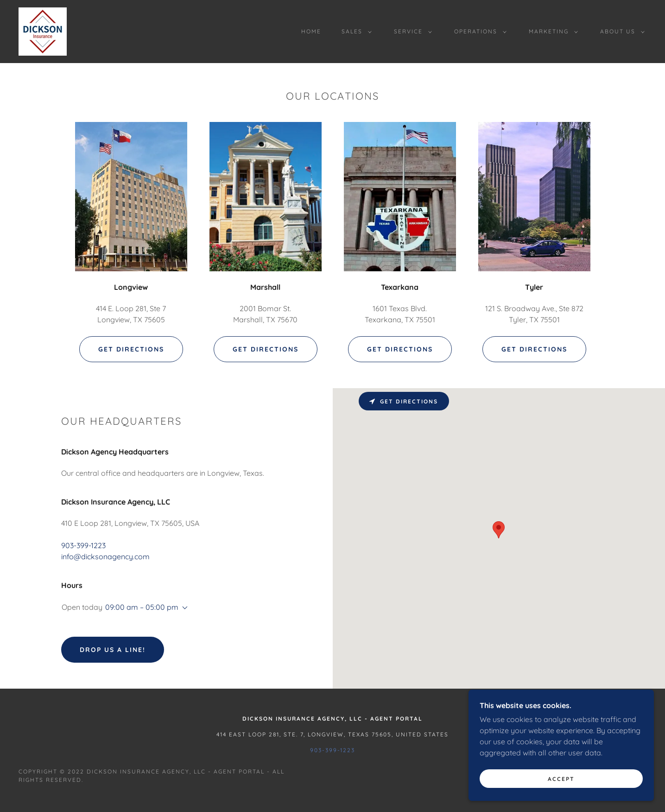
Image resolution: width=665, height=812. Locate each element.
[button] (355, 32)
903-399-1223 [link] (83, 545)
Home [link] (311, 31)
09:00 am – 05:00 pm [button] (142, 607)
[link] (43, 31)
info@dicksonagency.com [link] (105, 556)
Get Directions (131, 349)
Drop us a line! (113, 650)
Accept (561, 779)
